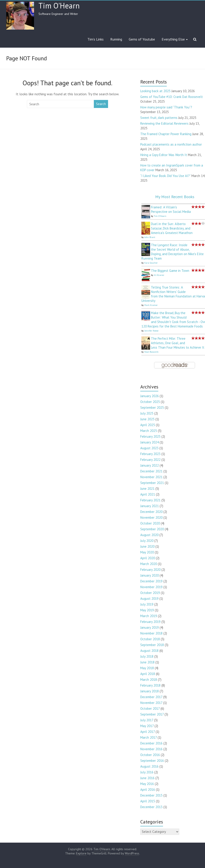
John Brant (150, 237)
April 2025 (148, 425)
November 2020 (151, 517)
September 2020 (152, 529)
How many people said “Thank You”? (166, 107)
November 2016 (151, 749)
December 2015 (151, 795)
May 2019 (147, 610)
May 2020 (147, 552)
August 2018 (149, 651)
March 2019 (149, 616)
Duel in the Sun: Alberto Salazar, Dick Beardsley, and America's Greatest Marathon (172, 228)
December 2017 (151, 697)
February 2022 (150, 460)
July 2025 (147, 413)
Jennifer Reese (151, 331)
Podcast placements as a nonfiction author (171, 144)
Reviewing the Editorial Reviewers (164, 123)
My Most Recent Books (175, 197)
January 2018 (150, 691)
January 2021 (150, 506)
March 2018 (149, 680)
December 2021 (151, 471)
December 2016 (151, 743)
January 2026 (150, 396)
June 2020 (147, 546)
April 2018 (148, 674)
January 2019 (150, 627)
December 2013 (151, 807)
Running (116, 39)
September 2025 (152, 408)
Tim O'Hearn (59, 6)
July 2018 (147, 656)
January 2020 (150, 575)
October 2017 (150, 708)
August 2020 (149, 535)
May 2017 (147, 726)
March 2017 (149, 737)
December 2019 (151, 581)
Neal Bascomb (151, 352)
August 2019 (149, 599)
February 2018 (150, 685)
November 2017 (151, 703)
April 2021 (148, 494)
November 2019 (151, 587)
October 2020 (150, 523)
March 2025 (149, 431)
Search (101, 104)
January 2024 (150, 442)
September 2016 (152, 761)
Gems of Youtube (142, 39)
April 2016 (148, 790)
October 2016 (150, 755)
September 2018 (152, 645)
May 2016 (147, 784)
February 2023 (150, 454)
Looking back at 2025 (155, 91)
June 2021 (147, 489)
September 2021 (152, 483)
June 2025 (147, 419)
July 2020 (147, 541)
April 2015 (148, 801)
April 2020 (148, 558)
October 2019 (150, 593)
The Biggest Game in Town (170, 271)
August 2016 (149, 766)
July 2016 (147, 772)
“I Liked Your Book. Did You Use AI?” (165, 176)
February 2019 (150, 622)
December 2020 (151, 512)
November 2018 (151, 633)
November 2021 (151, 477)
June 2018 (147, 662)
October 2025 (150, 402)
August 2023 (149, 448)
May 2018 (147, 668)
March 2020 (149, 564)
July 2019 (147, 604)
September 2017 (152, 714)
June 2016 (147, 778)
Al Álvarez (159, 275)
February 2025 (150, 436)
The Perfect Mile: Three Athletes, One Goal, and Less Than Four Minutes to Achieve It (178, 343)
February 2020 (150, 570)
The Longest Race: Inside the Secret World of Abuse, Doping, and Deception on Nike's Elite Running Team (173, 252)
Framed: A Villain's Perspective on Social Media (171, 209)
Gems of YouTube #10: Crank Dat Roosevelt (172, 97)
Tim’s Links (95, 39)
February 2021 (150, 500)
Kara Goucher (151, 263)
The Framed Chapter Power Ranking (166, 134)
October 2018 (150, 639)
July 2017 (147, 720)
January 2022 (150, 465)
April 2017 (148, 732)
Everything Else (173, 39)
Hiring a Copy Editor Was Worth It (164, 155)
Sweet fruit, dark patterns (159, 118)
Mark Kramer (151, 305)
